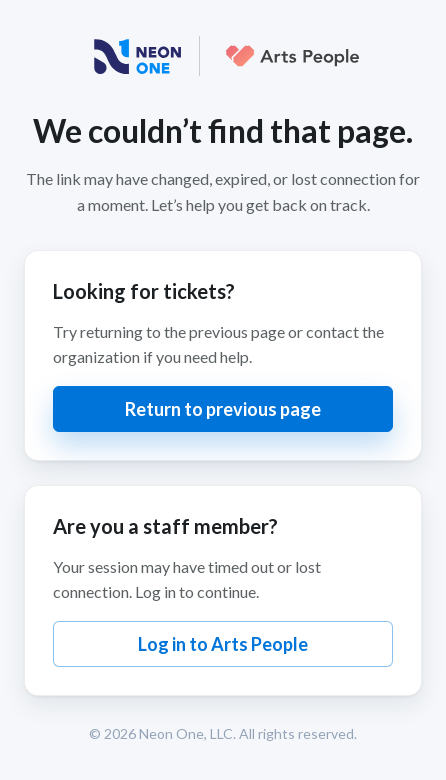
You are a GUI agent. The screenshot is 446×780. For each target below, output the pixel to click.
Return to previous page (223, 409)
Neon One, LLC (186, 733)
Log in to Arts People (223, 644)
